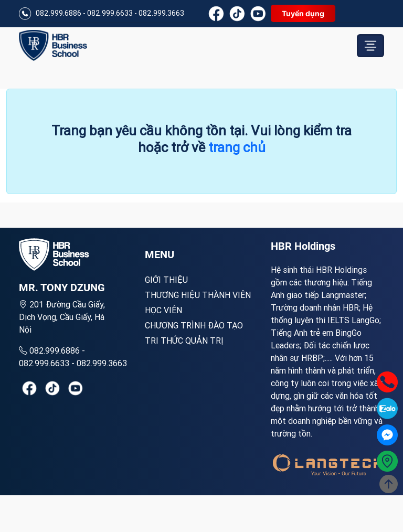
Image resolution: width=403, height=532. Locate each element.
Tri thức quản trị (184, 341)
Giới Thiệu (166, 280)
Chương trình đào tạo (194, 325)
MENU (160, 254)
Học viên (163, 310)
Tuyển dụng (303, 13)
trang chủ (237, 147)
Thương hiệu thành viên (198, 295)
